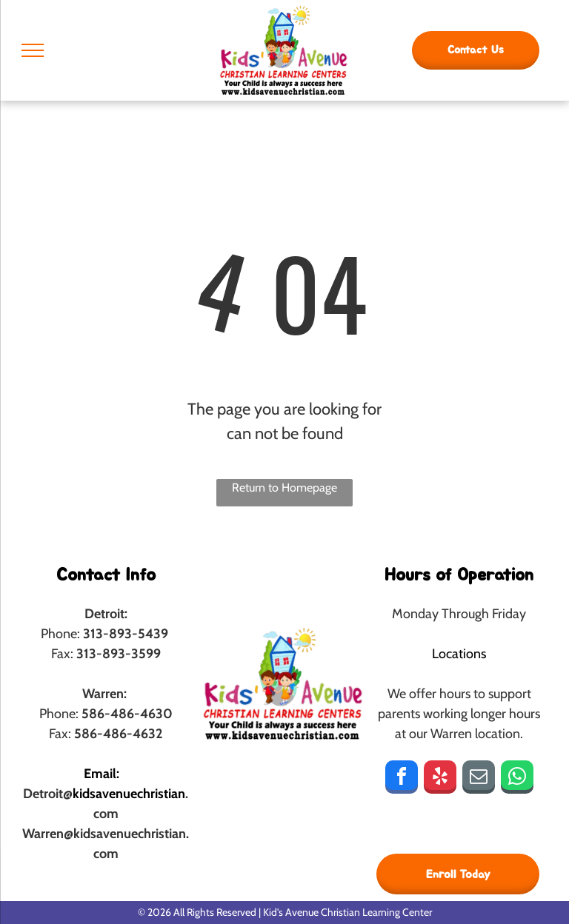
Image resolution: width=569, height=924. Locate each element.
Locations (459, 654)
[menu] (33, 50)
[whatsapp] (517, 779)
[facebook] (402, 779)
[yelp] (440, 779)
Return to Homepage (284, 488)
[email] (479, 779)
